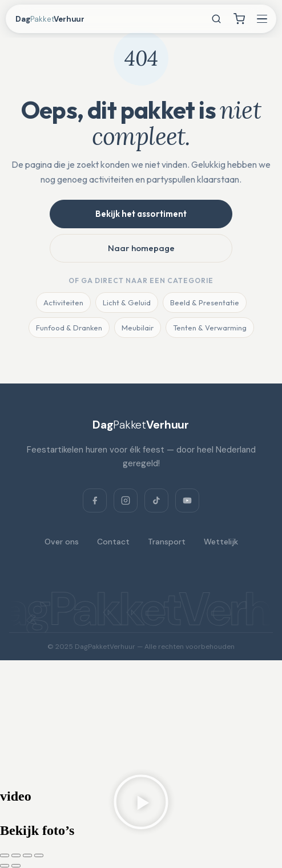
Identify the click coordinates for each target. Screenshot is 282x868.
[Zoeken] (216, 19)
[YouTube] (187, 500)
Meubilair (138, 328)
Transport (167, 542)
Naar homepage (141, 248)
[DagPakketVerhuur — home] (61, 19)
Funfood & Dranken (69, 328)
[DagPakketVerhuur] (141, 425)
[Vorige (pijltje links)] (5, 866)
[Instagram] (126, 500)
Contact (113, 542)
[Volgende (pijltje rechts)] (16, 866)
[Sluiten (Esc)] (39, 855)
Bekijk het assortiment (141, 214)
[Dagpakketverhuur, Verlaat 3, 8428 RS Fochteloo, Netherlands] (141, 724)
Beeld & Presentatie (205, 302)
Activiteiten (63, 302)
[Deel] (27, 855)
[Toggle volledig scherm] (16, 855)
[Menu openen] (262, 19)
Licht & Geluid (127, 302)
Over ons (62, 542)
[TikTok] (156, 500)
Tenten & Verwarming (210, 328)
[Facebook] (95, 500)
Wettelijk (221, 542)
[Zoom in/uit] (5, 855)
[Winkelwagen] (239, 19)
